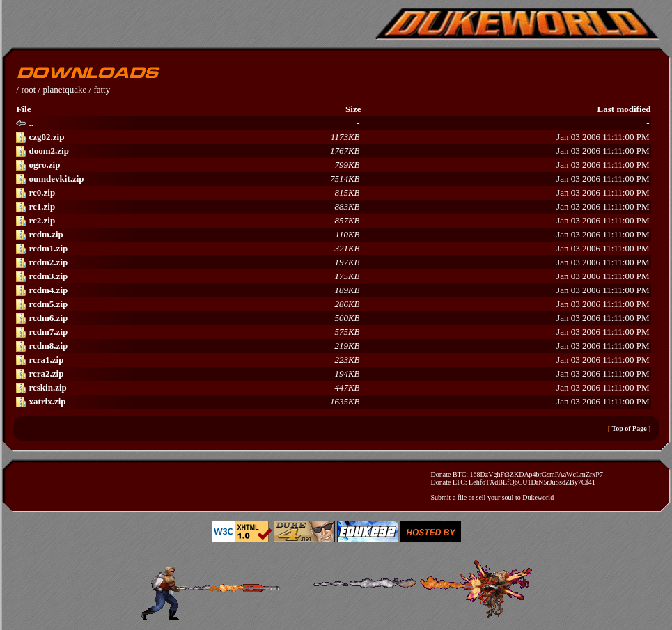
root (28, 89)
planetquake (64, 89)
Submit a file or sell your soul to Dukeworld (493, 497)
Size (353, 109)
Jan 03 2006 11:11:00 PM (333, 137)
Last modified (624, 109)
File (24, 109)
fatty (102, 89)
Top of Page (629, 428)
